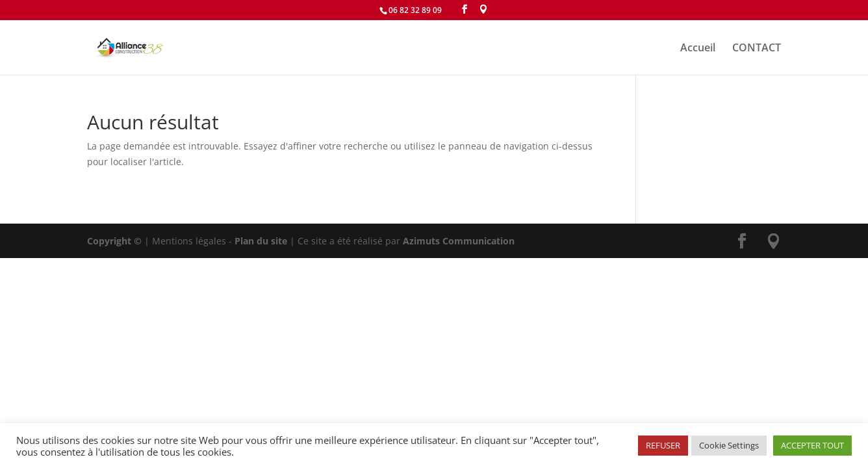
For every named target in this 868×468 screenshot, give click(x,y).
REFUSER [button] (663, 445)
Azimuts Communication (459, 241)
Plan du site (261, 241)
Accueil (698, 49)
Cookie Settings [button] (729, 445)
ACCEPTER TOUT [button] (812, 445)
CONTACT (757, 49)
